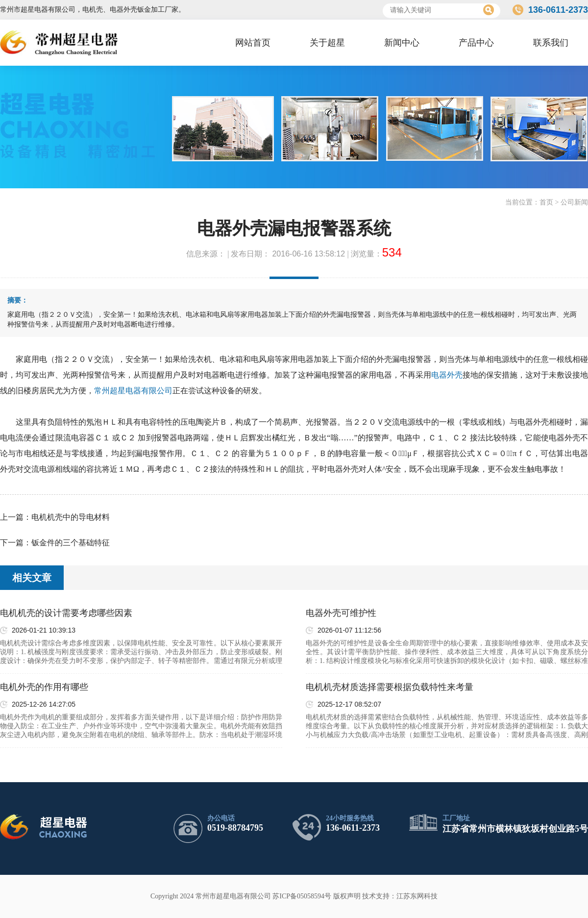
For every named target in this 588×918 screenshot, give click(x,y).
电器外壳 (447, 375)
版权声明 (347, 896)
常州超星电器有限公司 (133, 391)
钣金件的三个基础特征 (71, 543)
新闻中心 (402, 43)
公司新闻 (574, 202)
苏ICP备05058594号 (302, 896)
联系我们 (551, 43)
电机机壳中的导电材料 (71, 517)
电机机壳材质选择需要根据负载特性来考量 (390, 687)
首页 (546, 202)
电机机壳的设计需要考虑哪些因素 (66, 613)
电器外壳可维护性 (341, 613)
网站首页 (253, 43)
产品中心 (476, 43)
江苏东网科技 (417, 896)
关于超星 (327, 43)
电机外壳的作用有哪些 (44, 687)
